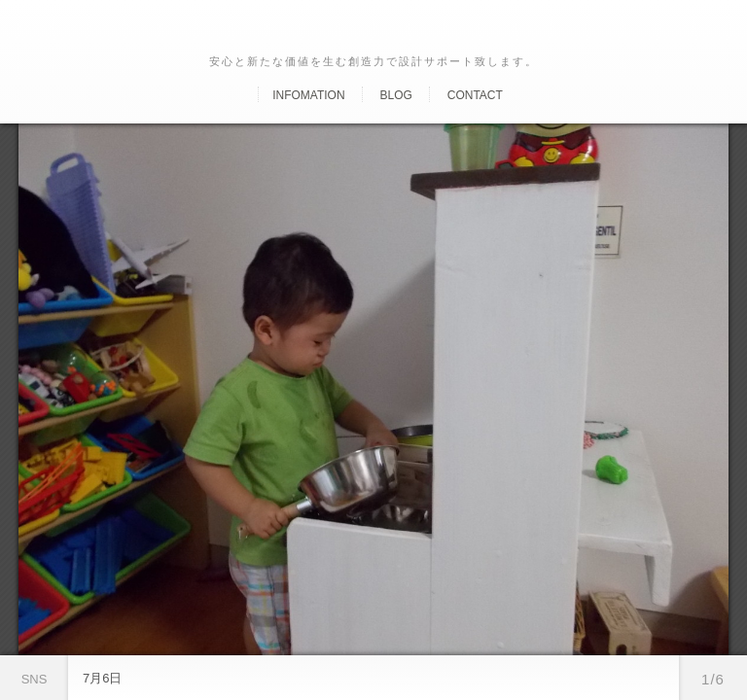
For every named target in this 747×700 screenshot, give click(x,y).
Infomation (308, 95)
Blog (395, 95)
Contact (475, 95)
